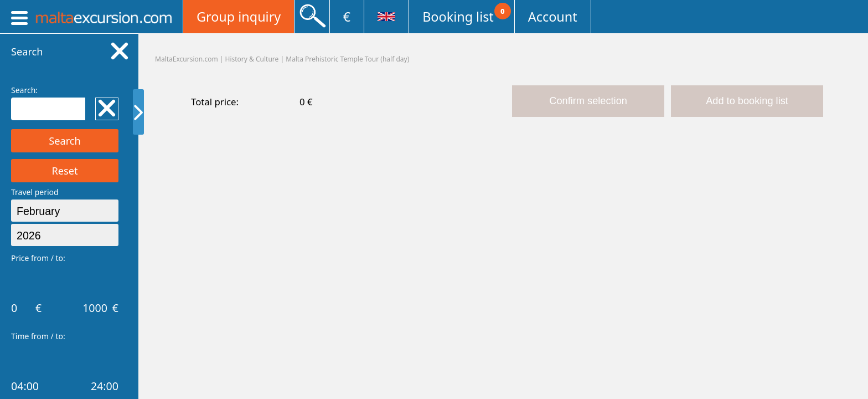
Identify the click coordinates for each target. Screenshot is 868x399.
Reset (64, 171)
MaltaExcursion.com (187, 59)
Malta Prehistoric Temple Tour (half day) (347, 59)
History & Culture (252, 59)
